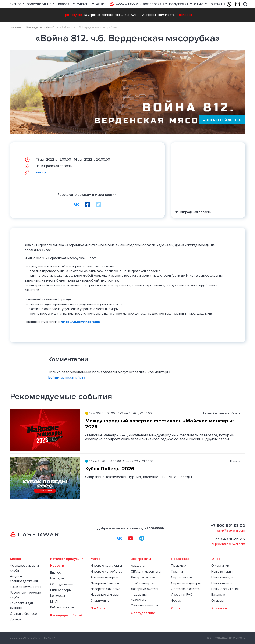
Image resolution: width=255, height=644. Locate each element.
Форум (176, 601)
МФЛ (54, 602)
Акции (101, 4)
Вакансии (218, 595)
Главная (16, 27)
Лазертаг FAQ (182, 595)
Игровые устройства (106, 572)
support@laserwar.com (228, 544)
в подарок (184, 15)
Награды (57, 578)
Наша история (222, 572)
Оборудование (39, 4)
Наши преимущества (26, 587)
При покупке (72, 15)
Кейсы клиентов (62, 607)
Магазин (84, 4)
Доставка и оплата (185, 589)
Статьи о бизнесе (23, 614)
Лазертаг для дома (105, 589)
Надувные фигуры (105, 595)
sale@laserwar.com (231, 530)
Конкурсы (58, 596)
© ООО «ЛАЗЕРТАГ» (41, 638)
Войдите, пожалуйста (67, 377)
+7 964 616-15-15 (229, 539)
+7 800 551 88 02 (228, 526)
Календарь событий (41, 27)
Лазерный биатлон (105, 583)
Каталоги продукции (67, 559)
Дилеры (16, 619)
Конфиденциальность (230, 638)
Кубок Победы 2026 (110, 469)
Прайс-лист (100, 608)
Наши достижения (225, 589)
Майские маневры (144, 605)
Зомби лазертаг (143, 583)
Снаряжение (100, 601)
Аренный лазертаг (105, 577)
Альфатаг (138, 566)
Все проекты (141, 559)
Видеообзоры (61, 590)
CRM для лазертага (146, 572)
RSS (209, 638)
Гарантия (178, 572)
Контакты (217, 4)
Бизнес (16, 4)
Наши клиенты (222, 583)
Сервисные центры (186, 583)
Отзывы (217, 601)
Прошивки (179, 566)
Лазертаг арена (143, 577)
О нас (199, 4)
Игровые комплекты (106, 566)
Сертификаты (182, 577)
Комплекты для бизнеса (22, 605)
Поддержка (179, 4)
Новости (64, 4)
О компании (220, 566)
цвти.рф (37, 172)
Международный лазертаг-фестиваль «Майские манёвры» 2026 (160, 424)
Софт (176, 608)
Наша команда (222, 577)
